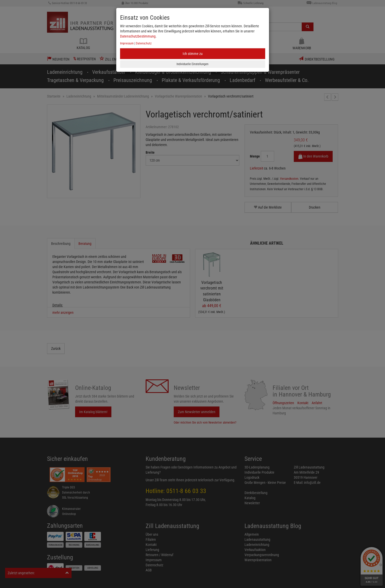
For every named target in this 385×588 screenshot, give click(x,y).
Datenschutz (144, 43)
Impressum (127, 43)
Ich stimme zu (193, 54)
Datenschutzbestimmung (138, 36)
